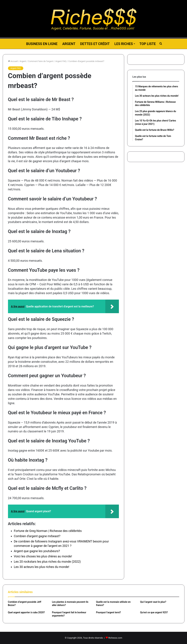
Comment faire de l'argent (41, 61)
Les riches (124, 44)
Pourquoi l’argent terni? (109, 612)
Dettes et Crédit (95, 44)
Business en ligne (42, 44)
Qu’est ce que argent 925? (154, 612)
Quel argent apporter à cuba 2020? (26, 612)
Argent (69, 44)
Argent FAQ (61, 61)
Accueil (13, 61)
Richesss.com (115, 638)
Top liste (148, 44)
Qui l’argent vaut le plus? (153, 602)
